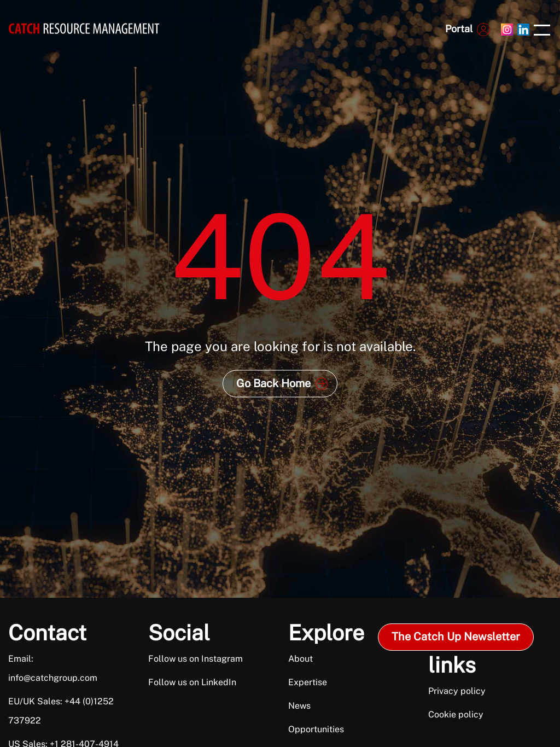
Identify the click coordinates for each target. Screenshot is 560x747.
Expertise (308, 682)
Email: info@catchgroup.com (53, 668)
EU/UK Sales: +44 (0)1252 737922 (61, 711)
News (299, 706)
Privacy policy (457, 691)
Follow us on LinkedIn (192, 682)
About (301, 659)
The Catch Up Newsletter (456, 637)
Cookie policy (456, 714)
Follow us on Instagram (196, 659)
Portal (459, 29)
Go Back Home (273, 383)
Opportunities (316, 729)
